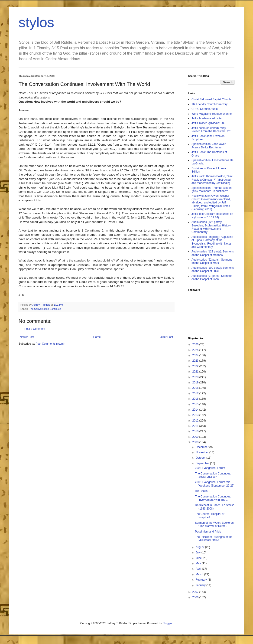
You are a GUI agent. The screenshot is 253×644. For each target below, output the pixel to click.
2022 (196, 366)
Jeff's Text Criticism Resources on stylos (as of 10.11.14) (212, 216)
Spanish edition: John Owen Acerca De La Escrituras (209, 146)
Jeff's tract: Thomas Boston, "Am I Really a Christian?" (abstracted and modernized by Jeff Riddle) (212, 180)
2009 (196, 437)
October (201, 458)
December (203, 447)
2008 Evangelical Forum (210, 468)
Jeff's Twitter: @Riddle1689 (208, 123)
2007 (196, 592)
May (199, 563)
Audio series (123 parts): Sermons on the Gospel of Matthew (213, 253)
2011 (196, 426)
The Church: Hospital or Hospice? (210, 516)
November (203, 452)
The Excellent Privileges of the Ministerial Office (214, 539)
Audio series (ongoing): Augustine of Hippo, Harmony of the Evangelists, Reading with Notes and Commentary (212, 242)
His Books (201, 491)
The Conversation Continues (45, 309)
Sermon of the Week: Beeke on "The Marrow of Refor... (214, 524)
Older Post (166, 337)
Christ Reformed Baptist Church (211, 99)
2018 (196, 388)
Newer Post (27, 337)
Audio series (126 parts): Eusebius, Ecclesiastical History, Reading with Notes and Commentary (211, 227)
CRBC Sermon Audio (205, 109)
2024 (196, 355)
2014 (196, 410)
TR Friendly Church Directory (209, 104)
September (203, 463)
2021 (196, 372)
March (200, 574)
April (199, 569)
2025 (196, 350)
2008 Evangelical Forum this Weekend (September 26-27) (215, 484)
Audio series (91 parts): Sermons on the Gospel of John (212, 278)
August (200, 547)
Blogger (167, 623)
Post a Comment (35, 329)
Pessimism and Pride (208, 532)
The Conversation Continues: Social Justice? (213, 475)
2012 (196, 421)
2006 (196, 597)
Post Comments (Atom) (50, 344)
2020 (196, 377)
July (199, 552)
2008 (196, 442)
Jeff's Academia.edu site (206, 118)
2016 (196, 399)
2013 (196, 415)
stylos (36, 22)
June (199, 558)
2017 (196, 393)
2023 (196, 361)
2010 (196, 431)
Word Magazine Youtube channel (212, 114)
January (201, 585)
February (202, 580)
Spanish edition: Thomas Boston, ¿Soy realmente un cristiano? (212, 190)
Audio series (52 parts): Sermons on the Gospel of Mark (212, 261)
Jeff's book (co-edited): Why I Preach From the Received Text (211, 130)
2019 (196, 382)
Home (97, 337)
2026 (196, 344)
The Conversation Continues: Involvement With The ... (213, 498)
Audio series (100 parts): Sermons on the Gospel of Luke (213, 269)
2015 (196, 404)
